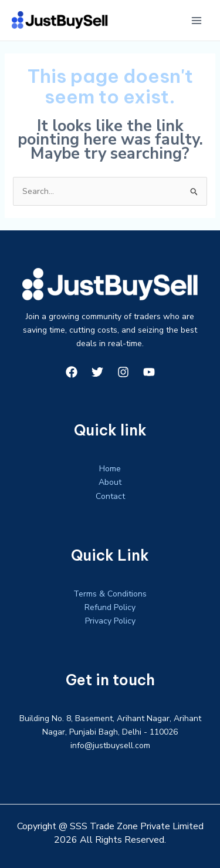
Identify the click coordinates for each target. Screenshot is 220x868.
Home (110, 469)
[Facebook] (72, 372)
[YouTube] (149, 372)
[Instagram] (123, 372)
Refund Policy (110, 607)
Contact (110, 496)
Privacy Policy (110, 621)
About (110, 482)
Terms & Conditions (110, 594)
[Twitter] (97, 372)
